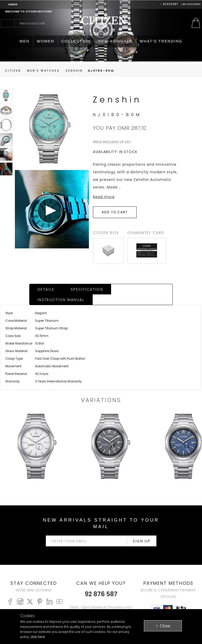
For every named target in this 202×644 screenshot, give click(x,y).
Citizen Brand (130, 575)
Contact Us (167, 586)
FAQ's (85, 603)
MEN (24, 41)
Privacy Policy (131, 581)
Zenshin (74, 71)
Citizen (13, 71)
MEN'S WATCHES (55, 575)
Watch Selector (32, 24)
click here (38, 637)
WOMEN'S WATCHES (50, 583)
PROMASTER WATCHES (52, 604)
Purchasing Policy (91, 590)
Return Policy (92, 598)
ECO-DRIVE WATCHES (51, 594)
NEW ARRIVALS (115, 41)
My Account (191, 4)
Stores (163, 581)
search (7, 23)
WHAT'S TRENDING (161, 41)
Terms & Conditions (129, 589)
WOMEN (45, 41)
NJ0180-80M (101, 71)
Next (151, 408)
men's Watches (43, 71)
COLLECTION (76, 41)
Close (165, 626)
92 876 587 (169, 4)
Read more (104, 197)
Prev (50, 408)
